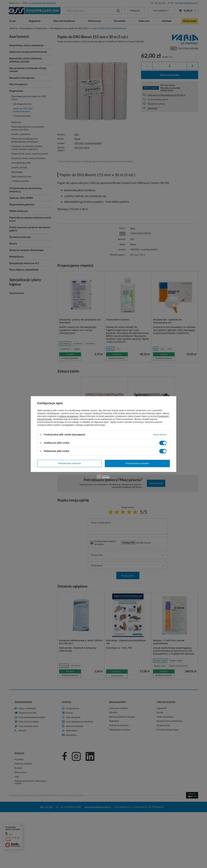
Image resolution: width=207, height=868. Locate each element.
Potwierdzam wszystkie (137, 463)
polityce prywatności (69, 416)
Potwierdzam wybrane (69, 463)
